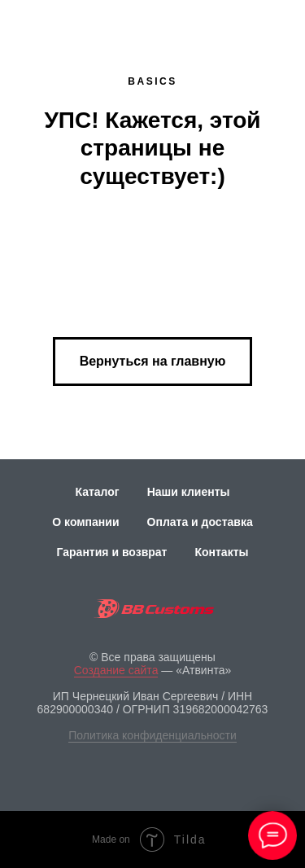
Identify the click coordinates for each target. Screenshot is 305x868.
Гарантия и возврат (112, 552)
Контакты (221, 552)
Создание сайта (116, 670)
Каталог (97, 492)
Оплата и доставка (200, 522)
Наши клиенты (189, 492)
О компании (85, 522)
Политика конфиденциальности (152, 735)
